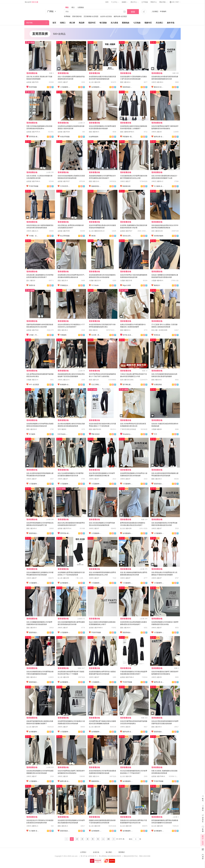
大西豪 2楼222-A (32, 380)
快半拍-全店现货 (128, 335)
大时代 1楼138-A (157, 82)
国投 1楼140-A (125, 82)
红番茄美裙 (158, 385)
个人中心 (115, 2)
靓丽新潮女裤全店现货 (97, 186)
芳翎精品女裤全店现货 (65, 285)
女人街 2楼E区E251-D (97, 231)
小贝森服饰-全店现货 (65, 87)
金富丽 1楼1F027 (64, 181)
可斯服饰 (63, 335)
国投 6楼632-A (125, 330)
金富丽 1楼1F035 (64, 231)
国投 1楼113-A (94, 181)
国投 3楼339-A (94, 132)
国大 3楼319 (31, 281)
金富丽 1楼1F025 (32, 82)
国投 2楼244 (93, 330)
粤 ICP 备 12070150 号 (89, 856)
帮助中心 (154, 2)
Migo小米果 (127, 285)
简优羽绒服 (33, 87)
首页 (107, 2)
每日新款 (103, 23)
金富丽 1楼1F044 (32, 330)
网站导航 (163, 2)
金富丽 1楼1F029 (64, 132)
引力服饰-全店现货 (159, 186)
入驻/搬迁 (155, 11)
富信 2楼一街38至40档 (159, 330)
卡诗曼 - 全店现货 (34, 236)
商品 (67, 7)
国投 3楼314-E (156, 380)
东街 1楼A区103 (157, 231)
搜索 (133, 12)
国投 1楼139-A (63, 330)
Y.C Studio (95, 285)
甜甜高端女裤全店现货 (128, 87)
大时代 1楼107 (63, 82)
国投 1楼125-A (63, 281)
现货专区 (92, 23)
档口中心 (135, 2)
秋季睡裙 (67, 16)
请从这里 (31, 2)
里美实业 (157, 335)
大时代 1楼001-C (157, 181)
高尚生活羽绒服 (128, 236)
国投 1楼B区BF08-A (127, 132)
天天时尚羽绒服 (65, 186)
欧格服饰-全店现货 (65, 385)
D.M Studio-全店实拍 (63, 434)
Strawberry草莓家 (128, 434)
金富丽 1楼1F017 (126, 231)
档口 (73, 7)
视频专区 (148, 23)
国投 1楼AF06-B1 (95, 429)
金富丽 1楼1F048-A (33, 181)
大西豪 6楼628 (156, 429)
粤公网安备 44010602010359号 (110, 856)
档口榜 (72, 23)
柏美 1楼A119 (94, 380)
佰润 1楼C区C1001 (127, 380)
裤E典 (93, 236)
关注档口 (159, 23)
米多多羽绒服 (65, 137)
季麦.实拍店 (96, 434)
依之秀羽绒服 (65, 236)
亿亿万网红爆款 (97, 385)
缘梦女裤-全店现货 (120, 16)
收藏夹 (125, 2)
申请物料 (163, 11)
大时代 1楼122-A (64, 380)
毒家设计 (157, 285)
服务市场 (171, 23)
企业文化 (96, 852)
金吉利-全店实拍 (106, 16)
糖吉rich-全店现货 (159, 87)
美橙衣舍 (32, 285)
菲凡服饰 (32, 434)
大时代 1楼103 (156, 132)
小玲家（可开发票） (34, 335)
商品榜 (82, 23)
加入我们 (109, 852)
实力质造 (114, 23)
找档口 (63, 23)
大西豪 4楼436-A (157, 281)
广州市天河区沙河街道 (128, 429)
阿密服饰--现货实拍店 (128, 137)
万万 (155, 434)
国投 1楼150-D (32, 429)
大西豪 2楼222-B (95, 281)
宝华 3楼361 (62, 429)
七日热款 (137, 23)
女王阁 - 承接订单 (97, 335)
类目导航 (29, 23)
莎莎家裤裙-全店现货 (91, 16)
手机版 (144, 2)
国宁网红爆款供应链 (128, 385)
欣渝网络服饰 (94, 137)
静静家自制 (127, 186)
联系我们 (122, 852)
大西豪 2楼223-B (126, 281)
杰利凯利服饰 (159, 236)
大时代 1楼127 (125, 181)
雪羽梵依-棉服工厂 (34, 137)
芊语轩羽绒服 (34, 186)
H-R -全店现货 (34, 385)
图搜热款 (126, 23)
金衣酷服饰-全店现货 (97, 87)
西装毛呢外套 (77, 16)
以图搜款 (81, 7)
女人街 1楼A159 (95, 82)
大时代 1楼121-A (32, 231)
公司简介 (83, 852)
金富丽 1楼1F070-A (33, 132)
